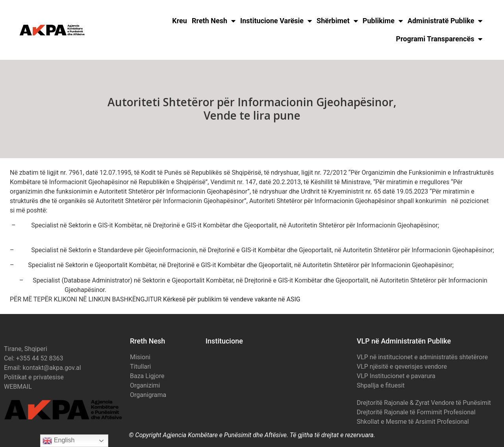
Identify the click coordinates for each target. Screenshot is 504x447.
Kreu (180, 21)
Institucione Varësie (276, 21)
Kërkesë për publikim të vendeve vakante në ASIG (232, 299)
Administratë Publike (445, 21)
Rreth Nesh (214, 21)
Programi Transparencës (439, 39)
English (58, 441)
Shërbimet (337, 21)
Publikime (383, 21)
